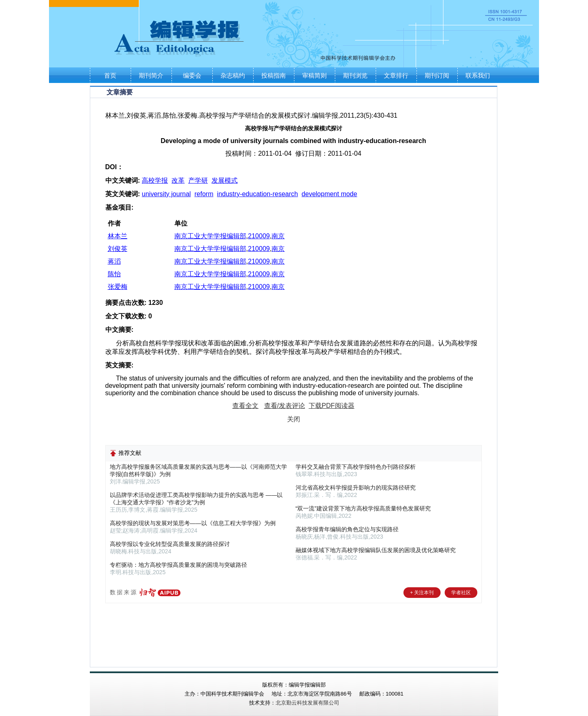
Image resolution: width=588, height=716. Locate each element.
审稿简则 (314, 75)
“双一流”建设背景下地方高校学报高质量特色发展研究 (363, 508)
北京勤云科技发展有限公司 (307, 703)
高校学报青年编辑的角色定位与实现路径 (347, 529)
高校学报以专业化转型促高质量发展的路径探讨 (170, 544)
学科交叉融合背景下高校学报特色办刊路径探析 (356, 467)
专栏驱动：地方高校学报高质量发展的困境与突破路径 (178, 565)
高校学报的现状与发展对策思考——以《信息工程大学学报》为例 (193, 523)
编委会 (192, 75)
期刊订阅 (437, 75)
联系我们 (478, 75)
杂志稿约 (233, 75)
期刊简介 (151, 75)
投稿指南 (274, 75)
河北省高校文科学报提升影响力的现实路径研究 (356, 488)
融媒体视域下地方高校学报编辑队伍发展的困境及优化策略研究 (376, 550)
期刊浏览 (355, 75)
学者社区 (461, 593)
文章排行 (396, 75)
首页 (110, 75)
